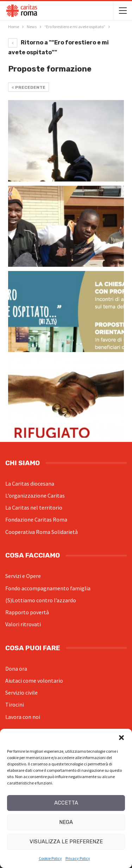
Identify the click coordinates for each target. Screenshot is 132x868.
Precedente (29, 87)
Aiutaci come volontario (34, 681)
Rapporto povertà (27, 612)
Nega (66, 822)
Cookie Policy (50, 858)
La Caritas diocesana (30, 484)
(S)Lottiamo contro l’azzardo (41, 600)
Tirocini (15, 704)
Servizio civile (21, 692)
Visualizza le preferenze (66, 842)
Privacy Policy (78, 858)
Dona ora (16, 669)
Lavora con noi (23, 717)
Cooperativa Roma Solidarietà (42, 532)
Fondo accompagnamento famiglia (48, 588)
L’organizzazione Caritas (35, 495)
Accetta (66, 803)
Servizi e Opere (23, 576)
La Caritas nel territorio (34, 507)
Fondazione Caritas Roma (36, 519)
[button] (121, 738)
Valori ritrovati (23, 624)
